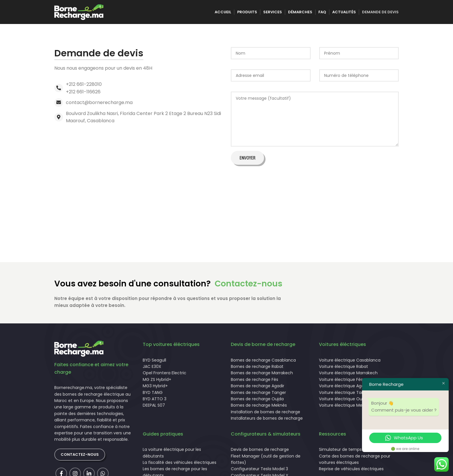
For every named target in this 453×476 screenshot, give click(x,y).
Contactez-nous (248, 286)
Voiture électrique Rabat (344, 368)
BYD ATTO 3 (155, 401)
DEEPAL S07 (154, 407)
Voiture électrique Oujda (344, 401)
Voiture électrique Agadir (344, 388)
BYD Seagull (154, 362)
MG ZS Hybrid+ (157, 381)
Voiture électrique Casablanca (350, 362)
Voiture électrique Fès (341, 381)
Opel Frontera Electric (165, 375)
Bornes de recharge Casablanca (263, 362)
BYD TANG (153, 394)
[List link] (138, 90)
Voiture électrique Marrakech (348, 375)
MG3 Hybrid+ (155, 388)
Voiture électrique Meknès (345, 407)
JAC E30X (152, 368)
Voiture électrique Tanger (345, 394)
